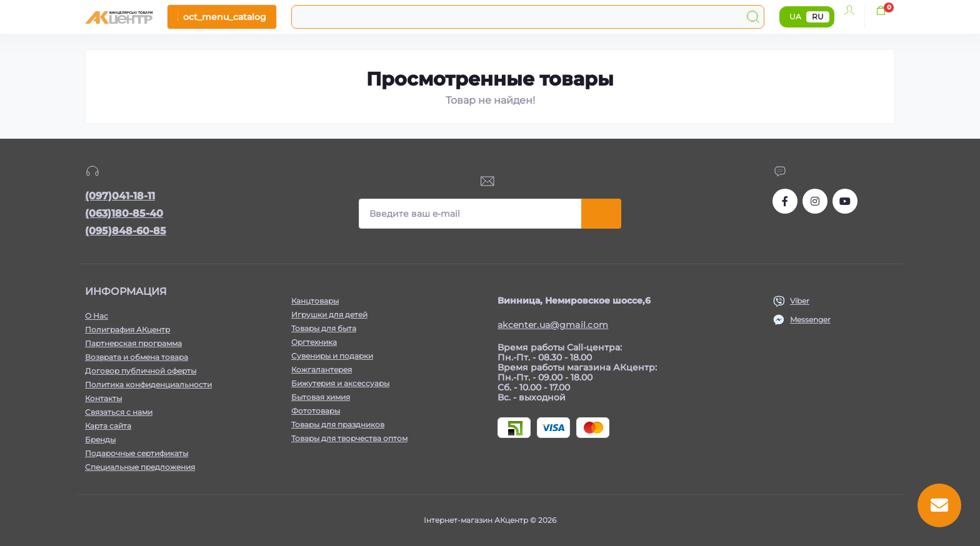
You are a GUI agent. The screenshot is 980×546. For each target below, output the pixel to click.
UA (795, 17)
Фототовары (316, 411)
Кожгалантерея (322, 370)
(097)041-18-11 (120, 196)
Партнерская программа (133, 343)
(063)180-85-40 (124, 213)
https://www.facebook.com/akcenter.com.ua (785, 201)
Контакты (103, 398)
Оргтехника (314, 342)
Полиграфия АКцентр (127, 330)
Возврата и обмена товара (137, 357)
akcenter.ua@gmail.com (553, 325)
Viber (800, 301)
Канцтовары (315, 301)
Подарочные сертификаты (137, 453)
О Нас (97, 316)
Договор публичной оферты (141, 371)
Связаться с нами (119, 412)
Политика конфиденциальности (148, 385)
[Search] (753, 17)
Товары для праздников (338, 424)
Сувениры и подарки (332, 356)
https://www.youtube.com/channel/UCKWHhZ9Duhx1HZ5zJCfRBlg (845, 201)
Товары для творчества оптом (349, 438)
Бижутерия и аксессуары (340, 383)
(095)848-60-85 (126, 231)
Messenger (810, 320)
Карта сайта (108, 426)
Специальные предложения (140, 467)
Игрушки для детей (329, 315)
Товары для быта (324, 328)
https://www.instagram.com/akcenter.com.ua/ (815, 201)
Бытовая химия (321, 397)
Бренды (100, 439)
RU (818, 17)
